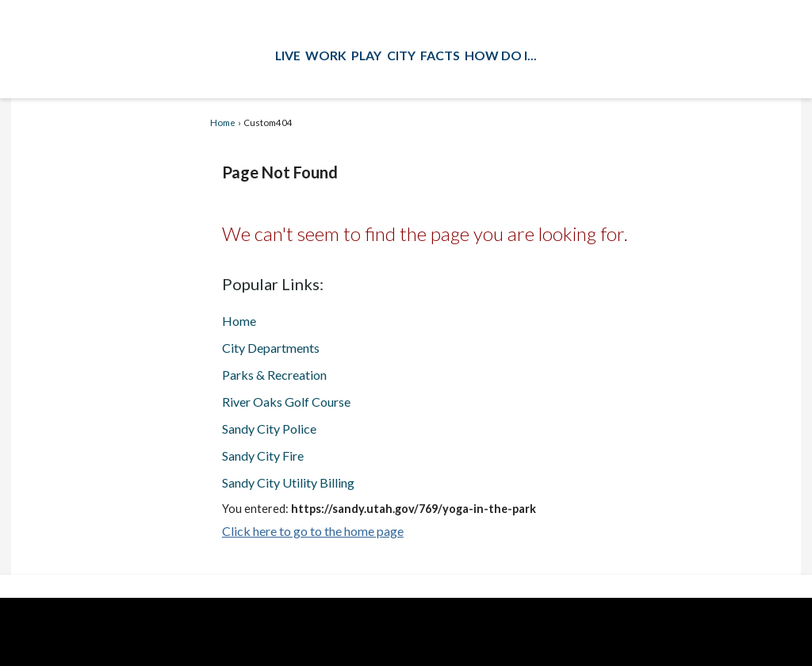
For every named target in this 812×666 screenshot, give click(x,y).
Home (223, 122)
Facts (440, 55)
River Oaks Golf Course (286, 402)
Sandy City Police (269, 429)
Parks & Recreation (274, 375)
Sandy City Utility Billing (288, 482)
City (401, 55)
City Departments (271, 348)
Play (366, 55)
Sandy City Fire (263, 455)
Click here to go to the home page (313, 531)
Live (288, 55)
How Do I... (501, 55)
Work (326, 55)
